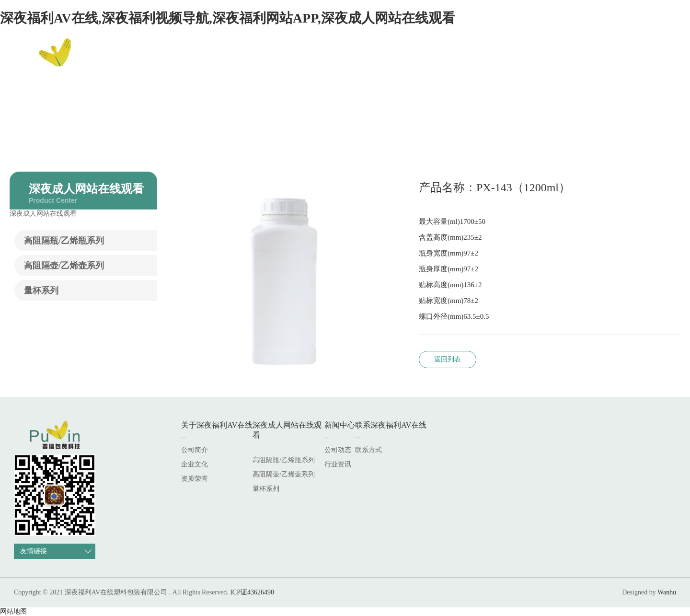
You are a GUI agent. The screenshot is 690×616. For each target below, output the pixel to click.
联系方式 (368, 450)
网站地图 (13, 611)
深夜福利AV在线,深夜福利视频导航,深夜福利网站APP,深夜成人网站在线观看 (228, 18)
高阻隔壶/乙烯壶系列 (64, 266)
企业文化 (195, 464)
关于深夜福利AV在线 (347, 60)
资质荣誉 (195, 479)
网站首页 (276, 60)
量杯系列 (41, 291)
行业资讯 (338, 464)
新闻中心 (515, 60)
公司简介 (195, 450)
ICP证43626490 (252, 592)
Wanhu (667, 592)
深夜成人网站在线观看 (441, 60)
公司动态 (338, 450)
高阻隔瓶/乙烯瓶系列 (64, 241)
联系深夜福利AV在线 (586, 60)
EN (661, 60)
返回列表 (448, 359)
